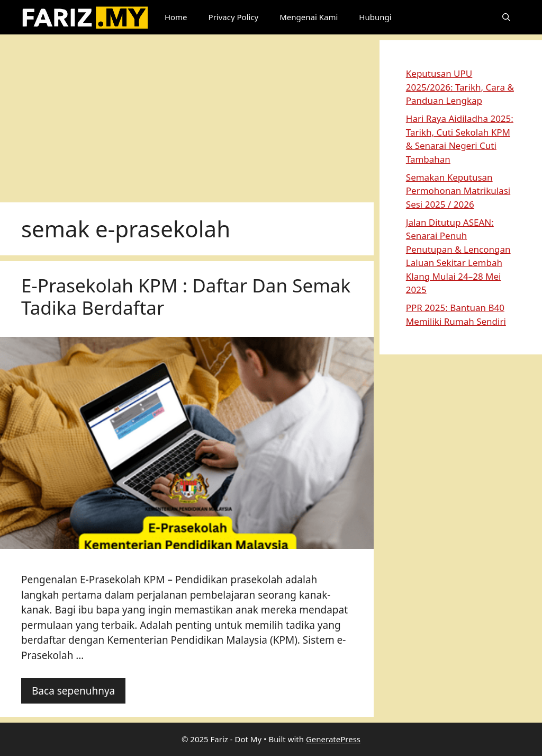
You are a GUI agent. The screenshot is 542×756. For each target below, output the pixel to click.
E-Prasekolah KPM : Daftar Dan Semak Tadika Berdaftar (186, 296)
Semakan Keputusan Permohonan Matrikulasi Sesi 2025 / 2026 (458, 191)
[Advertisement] (187, 114)
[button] (506, 17)
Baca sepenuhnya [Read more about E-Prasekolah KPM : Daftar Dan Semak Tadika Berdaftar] (73, 691)
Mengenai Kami (309, 17)
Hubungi (375, 17)
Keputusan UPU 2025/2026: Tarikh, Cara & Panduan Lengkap (460, 87)
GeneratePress (333, 739)
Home (176, 17)
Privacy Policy (234, 17)
